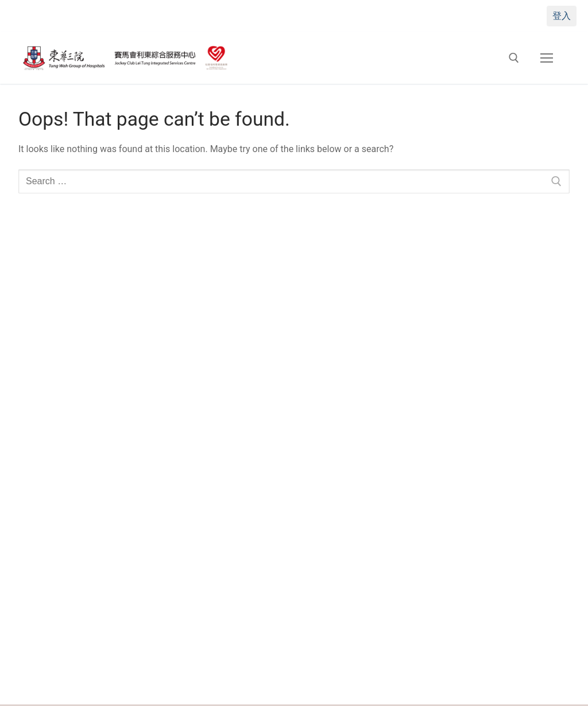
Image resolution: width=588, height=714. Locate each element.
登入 (562, 16)
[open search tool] (514, 58)
